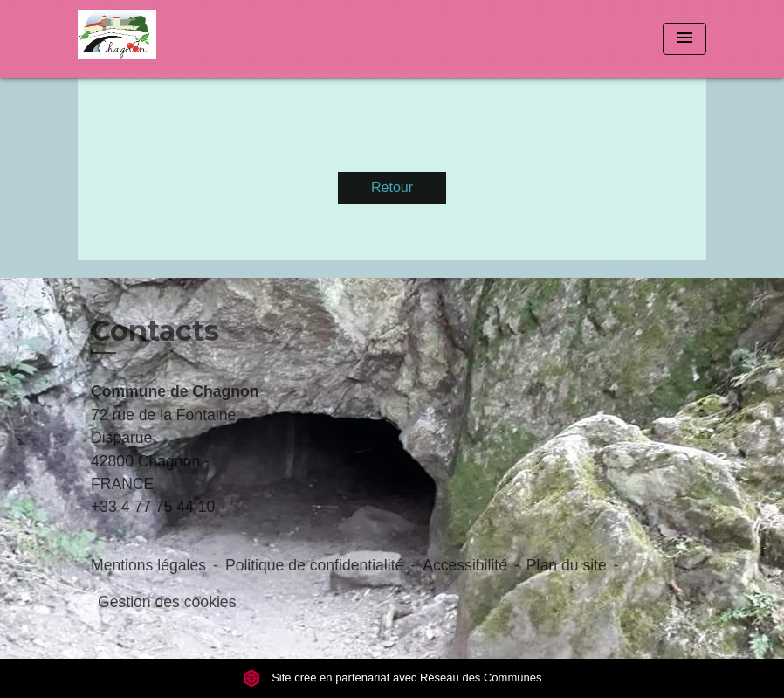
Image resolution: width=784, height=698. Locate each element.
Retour (392, 187)
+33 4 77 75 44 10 (153, 507)
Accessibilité (465, 565)
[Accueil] (187, 39)
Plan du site (567, 565)
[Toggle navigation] (684, 39)
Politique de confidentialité (314, 565)
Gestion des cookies (167, 602)
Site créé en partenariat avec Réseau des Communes (392, 677)
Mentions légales (148, 565)
